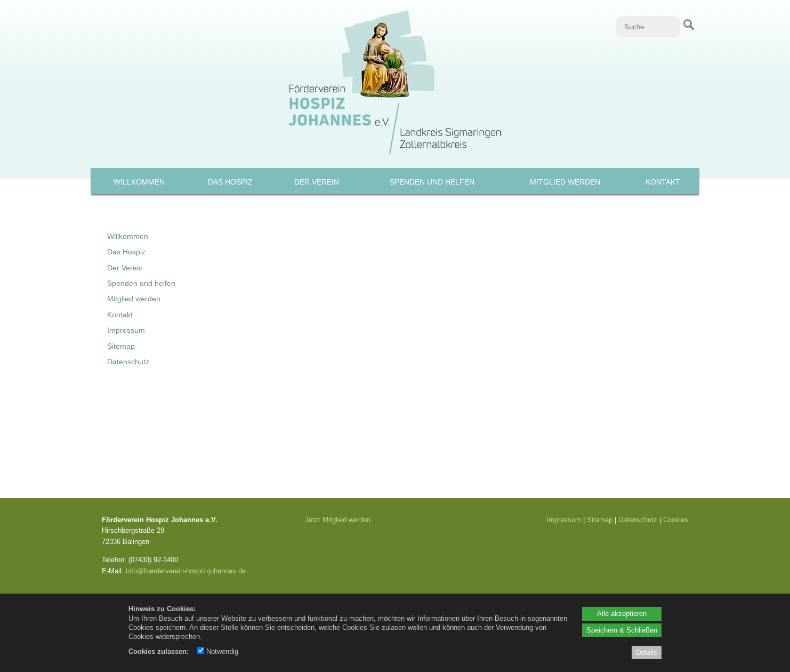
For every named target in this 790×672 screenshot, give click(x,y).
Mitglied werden (565, 182)
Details (647, 652)
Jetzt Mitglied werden (338, 519)
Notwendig (218, 651)
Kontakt (663, 182)
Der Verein (317, 182)
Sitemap (121, 346)
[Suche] (648, 27)
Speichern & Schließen (622, 630)
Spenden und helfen (432, 182)
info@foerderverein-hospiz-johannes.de (186, 571)
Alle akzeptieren (622, 613)
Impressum (126, 330)
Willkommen (139, 182)
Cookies (676, 519)
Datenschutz (128, 362)
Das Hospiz (230, 182)
